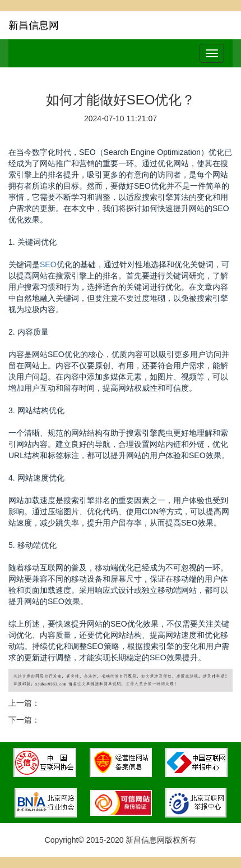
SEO (48, 264)
